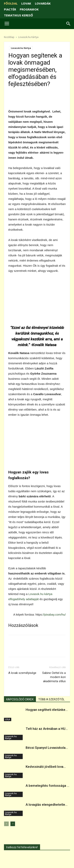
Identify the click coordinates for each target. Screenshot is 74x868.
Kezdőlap (9, 37)
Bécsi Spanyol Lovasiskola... (47, 748)
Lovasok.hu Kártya (28, 37)
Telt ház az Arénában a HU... (47, 729)
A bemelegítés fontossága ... (47, 786)
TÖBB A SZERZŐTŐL (51, 699)
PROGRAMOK (29, 9)
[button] (68, 24)
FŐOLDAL (11, 3)
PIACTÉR (10, 9)
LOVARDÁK (43, 3)
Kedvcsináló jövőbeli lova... (46, 767)
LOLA (8, 719)
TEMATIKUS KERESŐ (18, 15)
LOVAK (26, 3)
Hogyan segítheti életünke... (47, 710)
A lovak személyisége (22, 673)
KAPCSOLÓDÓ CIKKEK (20, 699)
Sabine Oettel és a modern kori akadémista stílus (54, 677)
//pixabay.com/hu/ (54, 614)
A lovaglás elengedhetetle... (47, 805)
